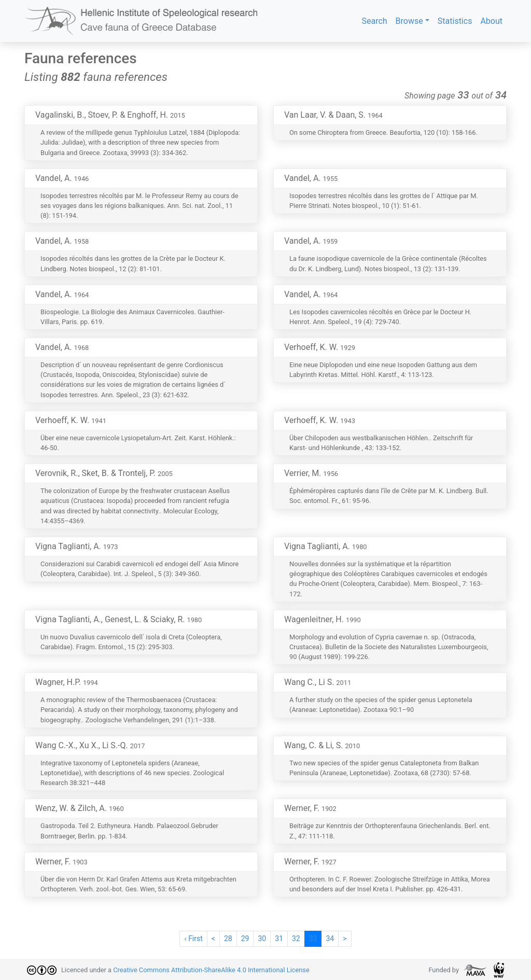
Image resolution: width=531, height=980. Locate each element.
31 (279, 939)
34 (330, 939)
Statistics (455, 21)
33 (313, 939)
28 (228, 939)
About (491, 21)
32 (296, 939)
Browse (409, 21)
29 (245, 939)
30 (262, 939)
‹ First (193, 939)
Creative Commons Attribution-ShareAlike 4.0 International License (211, 970)
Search (374, 21)
